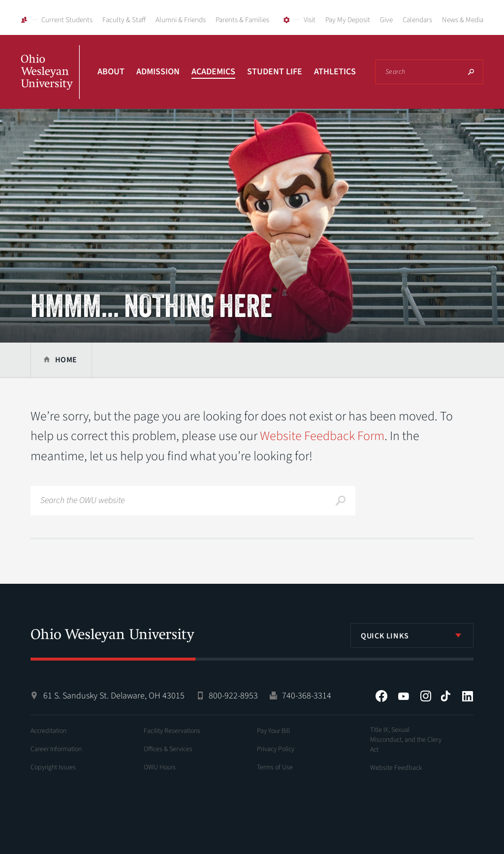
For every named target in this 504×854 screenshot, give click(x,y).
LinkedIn (468, 696)
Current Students (67, 20)
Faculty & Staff (124, 20)
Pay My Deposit (348, 20)
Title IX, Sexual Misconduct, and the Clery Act (406, 740)
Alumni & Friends (181, 20)
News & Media (463, 20)
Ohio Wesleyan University (50, 83)
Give (386, 20)
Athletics (335, 72)
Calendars (417, 20)
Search (471, 72)
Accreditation (48, 731)
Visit (310, 20)
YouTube (404, 696)
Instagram (426, 696)
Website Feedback (396, 768)
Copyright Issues (53, 767)
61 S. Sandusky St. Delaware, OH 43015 (114, 696)
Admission (158, 72)
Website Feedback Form (322, 436)
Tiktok (445, 696)
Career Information (56, 749)
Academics (213, 72)
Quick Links (385, 636)
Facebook (381, 696)
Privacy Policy (276, 749)
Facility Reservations (172, 731)
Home (66, 360)
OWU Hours (160, 767)
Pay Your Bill (273, 731)
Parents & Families (242, 20)
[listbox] (412, 635)
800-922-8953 (233, 696)
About (111, 72)
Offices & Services (168, 749)
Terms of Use (275, 767)
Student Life (275, 72)
